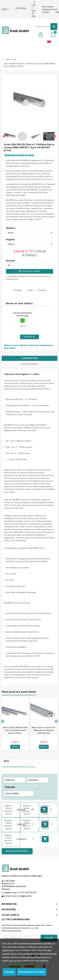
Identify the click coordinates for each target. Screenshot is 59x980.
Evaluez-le (29, 337)
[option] (15, 725)
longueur (10, 240)
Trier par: (10, 787)
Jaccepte (9, 972)
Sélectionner (13, 794)
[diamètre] (29, 233)
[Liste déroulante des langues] (21, 10)
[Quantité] (29, 266)
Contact (46, 12)
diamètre (11, 228)
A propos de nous (50, 9)
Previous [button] (3, 721)
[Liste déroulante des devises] (5, 10)
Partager (17, 290)
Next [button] (56, 721)
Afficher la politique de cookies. (18, 964)
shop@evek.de (25, 896)
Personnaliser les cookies (32, 972)
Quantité (11, 261)
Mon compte (48, 7)
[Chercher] (46, 27)
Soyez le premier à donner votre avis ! (19, 767)
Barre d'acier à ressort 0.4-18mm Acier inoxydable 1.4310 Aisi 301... (44, 730)
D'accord (49, 938)
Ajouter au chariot (45, 839)
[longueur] (29, 244)
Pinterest (42, 290)
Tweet (29, 290)
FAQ (57, 12)
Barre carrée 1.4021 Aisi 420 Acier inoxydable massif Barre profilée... (15, 730)
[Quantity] (34, 810)
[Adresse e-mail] (21, 938)
